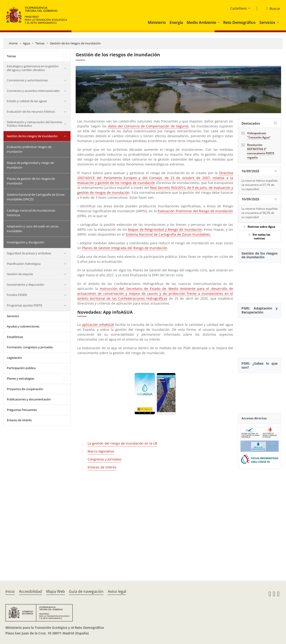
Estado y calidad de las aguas (27, 101)
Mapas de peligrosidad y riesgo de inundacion (30, 165)
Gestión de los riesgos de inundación (75, 43)
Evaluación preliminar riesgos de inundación (29, 149)
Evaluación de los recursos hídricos (31, 112)
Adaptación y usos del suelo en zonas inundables (33, 229)
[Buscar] (271, 9)
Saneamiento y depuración (26, 284)
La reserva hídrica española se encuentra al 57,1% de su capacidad (260, 185)
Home (13, 43)
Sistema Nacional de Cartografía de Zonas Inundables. (168, 234)
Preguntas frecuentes (22, 410)
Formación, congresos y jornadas (30, 347)
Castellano (238, 8)
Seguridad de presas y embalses (29, 253)
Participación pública (21, 368)
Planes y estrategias (20, 378)
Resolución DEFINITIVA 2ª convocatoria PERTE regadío (261, 151)
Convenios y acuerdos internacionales (33, 91)
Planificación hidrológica (24, 264)
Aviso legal (117, 591)
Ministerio (157, 22)
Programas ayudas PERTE (24, 305)
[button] (219, 22)
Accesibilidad (30, 591)
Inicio (10, 591)
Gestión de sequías (20, 274)
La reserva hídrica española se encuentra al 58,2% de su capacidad (260, 213)
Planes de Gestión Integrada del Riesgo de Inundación (125, 248)
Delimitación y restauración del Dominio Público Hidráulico (35, 124)
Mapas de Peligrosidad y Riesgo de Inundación (165, 229)
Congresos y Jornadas (104, 459)
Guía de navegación (86, 591)
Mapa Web (56, 591)
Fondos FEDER (17, 295)
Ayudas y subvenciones (23, 326)
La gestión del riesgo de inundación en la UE (123, 443)
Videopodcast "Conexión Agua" (259, 135)
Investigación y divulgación (26, 242)
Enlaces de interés (19, 420)
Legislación (14, 358)
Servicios (267, 22)
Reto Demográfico (239, 22)
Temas (40, 43)
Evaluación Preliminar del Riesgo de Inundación (195, 211)
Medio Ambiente (201, 22)
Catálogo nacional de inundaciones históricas (31, 213)
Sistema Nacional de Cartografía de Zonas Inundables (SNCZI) (36, 197)
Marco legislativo (101, 451)
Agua (26, 43)
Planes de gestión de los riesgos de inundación (31, 181)
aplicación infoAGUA (98, 325)
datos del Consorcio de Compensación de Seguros (148, 126)
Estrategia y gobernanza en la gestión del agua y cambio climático (33, 68)
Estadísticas (15, 337)
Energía (176, 22)
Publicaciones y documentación (29, 399)
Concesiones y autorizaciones (27, 80)
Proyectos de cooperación (25, 389)
